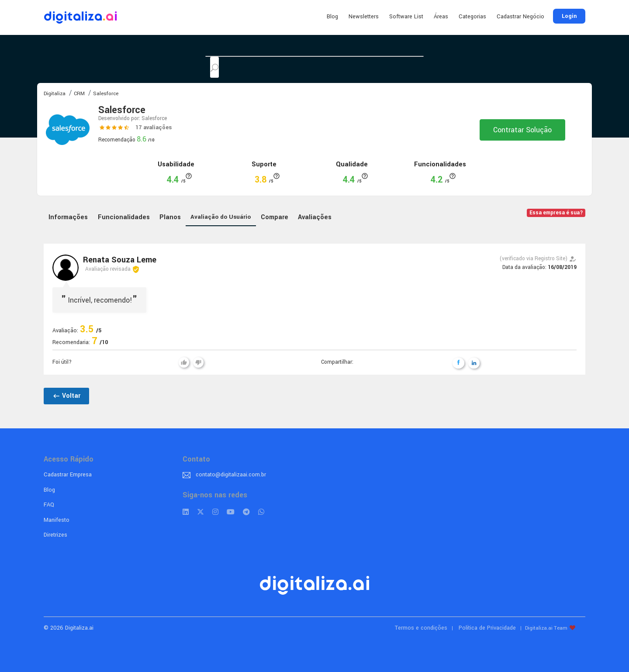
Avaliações (315, 217)
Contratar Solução (522, 130)
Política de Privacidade (487, 628)
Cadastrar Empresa (68, 475)
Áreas (441, 17)
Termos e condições (421, 628)
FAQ (49, 505)
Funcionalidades (124, 217)
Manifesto (57, 520)
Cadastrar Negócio (520, 17)
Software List (406, 17)
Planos (170, 217)
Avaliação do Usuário (221, 217)
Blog (332, 17)
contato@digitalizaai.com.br (231, 475)
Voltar (66, 396)
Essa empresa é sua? (556, 213)
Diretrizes (55, 535)
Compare (275, 217)
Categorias (472, 17)
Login (569, 16)
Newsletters (364, 17)
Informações (68, 217)
